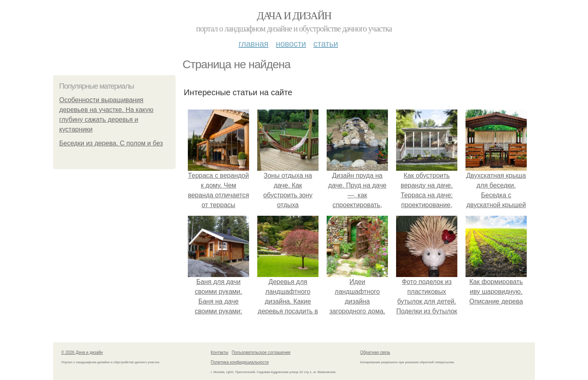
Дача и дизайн (294, 16)
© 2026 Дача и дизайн (82, 352)
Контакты (219, 352)
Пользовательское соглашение (261, 352)
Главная (253, 44)
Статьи (325, 44)
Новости (291, 44)
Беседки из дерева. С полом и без (111, 143)
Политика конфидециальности (240, 362)
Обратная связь (375, 352)
